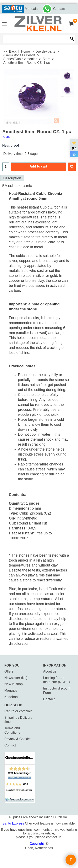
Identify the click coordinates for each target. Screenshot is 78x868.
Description (12, 178)
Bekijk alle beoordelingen (20, 778)
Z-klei (6, 137)
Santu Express (14, 823)
